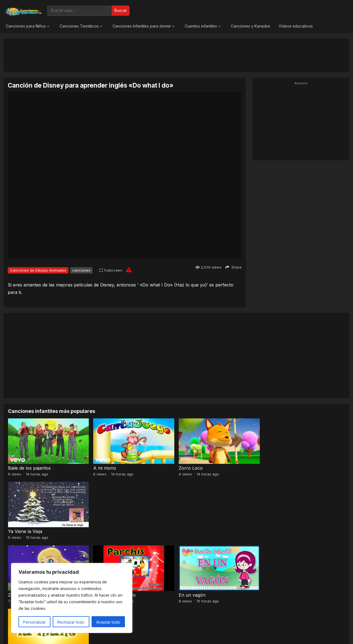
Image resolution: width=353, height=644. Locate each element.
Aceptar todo (108, 622)
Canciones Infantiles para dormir (142, 26)
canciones (81, 270)
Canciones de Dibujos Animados (38, 270)
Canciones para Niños (26, 26)
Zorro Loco (191, 468)
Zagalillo (17, 531)
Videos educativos (296, 26)
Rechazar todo (71, 622)
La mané (273, 531)
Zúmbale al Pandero (114, 531)
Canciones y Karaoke (250, 26)
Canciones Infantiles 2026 (183, 634)
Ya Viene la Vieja (281, 468)
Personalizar (34, 622)
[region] (72, 598)
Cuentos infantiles (201, 26)
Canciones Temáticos (79, 26)
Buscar (121, 10)
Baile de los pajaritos (29, 468)
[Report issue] (129, 270)
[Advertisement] (176, 55)
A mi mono (105, 468)
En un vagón (192, 531)
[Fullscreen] (111, 270)
